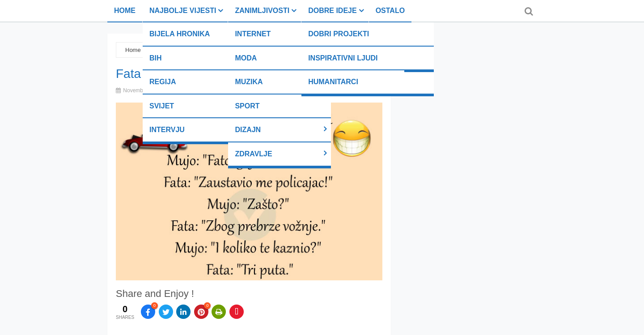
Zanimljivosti (262, 11)
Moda (246, 58)
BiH (156, 58)
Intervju (167, 130)
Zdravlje (253, 154)
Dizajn (248, 130)
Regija (163, 82)
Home (125, 11)
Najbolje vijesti (183, 11)
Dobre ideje (332, 11)
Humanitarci (333, 82)
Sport (247, 106)
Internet (253, 34)
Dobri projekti (339, 34)
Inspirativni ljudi (343, 58)
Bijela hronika (180, 34)
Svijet (162, 106)
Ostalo (390, 11)
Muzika (249, 82)
